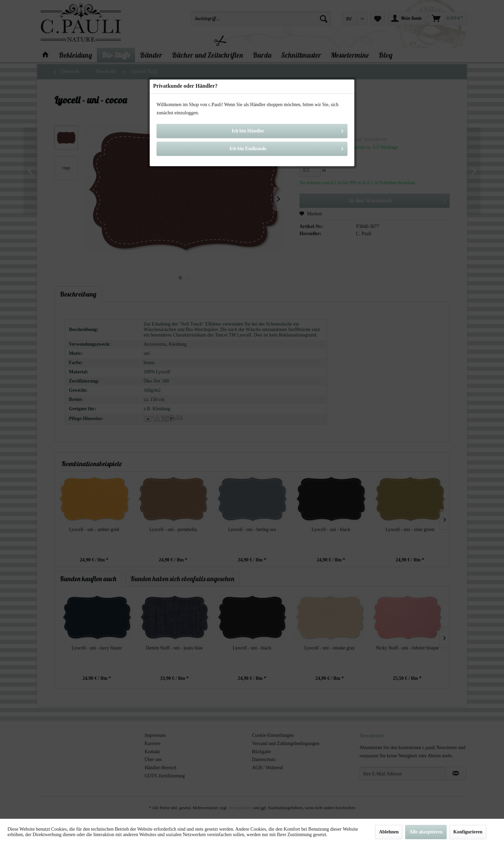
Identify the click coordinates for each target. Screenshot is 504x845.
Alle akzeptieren (426, 832)
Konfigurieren (468, 832)
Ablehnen (389, 832)
